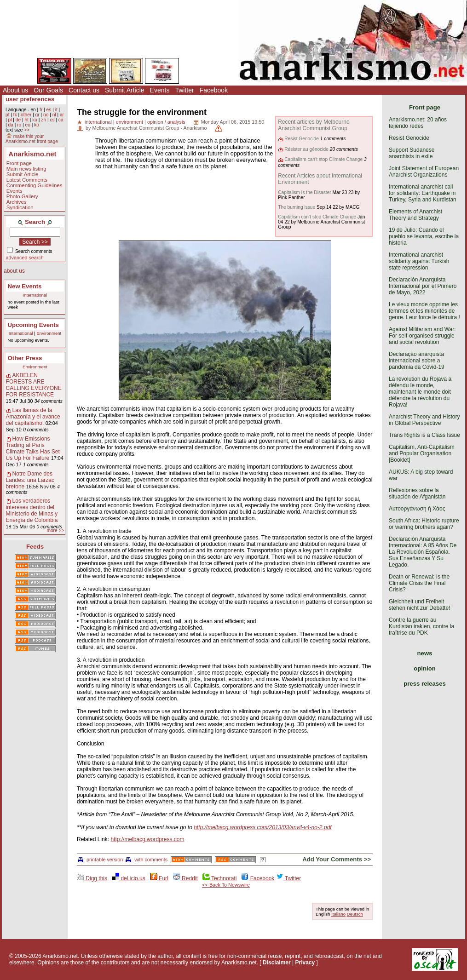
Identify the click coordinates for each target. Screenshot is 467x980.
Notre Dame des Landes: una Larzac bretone (30, 480)
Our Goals (48, 90)
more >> (55, 530)
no (46, 115)
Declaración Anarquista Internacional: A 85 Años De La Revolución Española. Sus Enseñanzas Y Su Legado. (423, 552)
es (49, 110)
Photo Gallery (22, 196)
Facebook (214, 90)
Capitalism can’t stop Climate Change (323, 159)
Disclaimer (277, 963)
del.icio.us (129, 878)
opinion (425, 668)
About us (15, 90)
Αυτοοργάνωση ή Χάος (417, 509)
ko (37, 125)
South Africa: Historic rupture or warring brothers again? (424, 524)
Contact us (84, 90)
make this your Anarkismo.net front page (32, 139)
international (98, 122)
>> (27, 130)
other (26, 115)
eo (28, 125)
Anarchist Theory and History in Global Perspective (424, 420)
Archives (17, 202)
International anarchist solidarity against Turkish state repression (419, 261)
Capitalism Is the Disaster (305, 192)
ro (19, 125)
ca (61, 120)
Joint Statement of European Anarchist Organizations (424, 172)
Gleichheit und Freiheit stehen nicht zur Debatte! (419, 605)
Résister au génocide (306, 149)
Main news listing (26, 169)
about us (14, 271)
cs (52, 120)
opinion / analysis (166, 122)
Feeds (35, 547)
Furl (159, 878)
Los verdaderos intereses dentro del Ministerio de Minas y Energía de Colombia (32, 510)
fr (41, 110)
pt (8, 115)
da (10, 125)
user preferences (30, 99)
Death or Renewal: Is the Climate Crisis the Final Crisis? (419, 583)
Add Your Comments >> (337, 859)
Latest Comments (27, 180)
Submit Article (125, 90)
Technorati (219, 878)
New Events (25, 286)
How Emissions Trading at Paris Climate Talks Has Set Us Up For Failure (33, 448)
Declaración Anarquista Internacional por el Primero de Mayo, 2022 (423, 286)
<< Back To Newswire (226, 885)
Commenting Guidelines (35, 185)
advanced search (25, 258)
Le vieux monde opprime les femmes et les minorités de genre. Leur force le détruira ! (424, 311)
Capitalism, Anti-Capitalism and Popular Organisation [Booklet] (422, 453)
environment (130, 122)
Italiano (338, 914)
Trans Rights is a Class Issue (424, 435)
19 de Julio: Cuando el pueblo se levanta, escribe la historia (424, 236)
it (56, 110)
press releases (425, 684)
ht (26, 120)
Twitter (184, 90)
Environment (49, 333)
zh (43, 120)
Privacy (305, 963)
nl (54, 115)
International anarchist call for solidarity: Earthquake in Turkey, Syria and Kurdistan (423, 193)
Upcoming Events (33, 325)
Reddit (185, 878)
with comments (147, 860)
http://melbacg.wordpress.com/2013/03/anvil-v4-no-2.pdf (263, 827)
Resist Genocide (302, 139)
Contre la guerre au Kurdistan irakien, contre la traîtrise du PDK (421, 626)
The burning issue (297, 207)
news (425, 653)
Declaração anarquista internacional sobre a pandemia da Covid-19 (417, 361)
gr (37, 115)
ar (62, 115)
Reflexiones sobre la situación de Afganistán (417, 493)
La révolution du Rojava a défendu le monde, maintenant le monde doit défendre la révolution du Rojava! (420, 392)
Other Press (25, 358)
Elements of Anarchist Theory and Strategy (415, 215)
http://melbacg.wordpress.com (147, 839)
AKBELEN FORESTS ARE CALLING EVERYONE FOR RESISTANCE (34, 385)
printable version (100, 860)
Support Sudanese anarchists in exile (412, 153)
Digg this (92, 878)
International (35, 295)
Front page (19, 163)
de (18, 120)
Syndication (20, 207)
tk (15, 115)
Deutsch (355, 914)
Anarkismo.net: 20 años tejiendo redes (418, 123)
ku (35, 120)
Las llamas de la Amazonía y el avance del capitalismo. (33, 417)
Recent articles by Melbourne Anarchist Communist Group (314, 125)
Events (160, 90)
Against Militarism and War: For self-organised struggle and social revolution (422, 336)
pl (10, 120)
